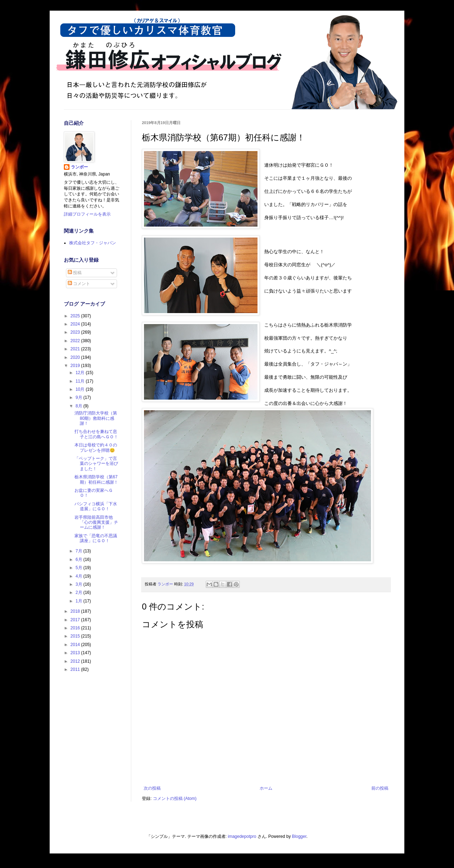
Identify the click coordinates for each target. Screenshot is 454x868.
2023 (76, 332)
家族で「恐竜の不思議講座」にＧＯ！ (96, 538)
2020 (76, 357)
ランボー (79, 167)
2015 (76, 636)
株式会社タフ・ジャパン (93, 243)
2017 (76, 620)
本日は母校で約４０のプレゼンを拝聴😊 (96, 447)
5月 (79, 568)
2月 (79, 592)
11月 (81, 381)
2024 (76, 324)
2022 (76, 341)
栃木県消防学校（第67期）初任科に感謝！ (96, 479)
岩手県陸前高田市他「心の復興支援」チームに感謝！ (96, 522)
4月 (79, 576)
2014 (76, 645)
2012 (76, 661)
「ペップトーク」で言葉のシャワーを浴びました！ (96, 464)
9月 (79, 397)
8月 (79, 406)
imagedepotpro (242, 836)
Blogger (299, 836)
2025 (76, 316)
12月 (81, 373)
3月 (79, 584)
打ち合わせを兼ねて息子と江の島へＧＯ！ (96, 434)
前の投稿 (380, 788)
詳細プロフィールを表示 (87, 214)
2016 (76, 628)
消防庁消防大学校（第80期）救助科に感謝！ (96, 418)
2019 (76, 366)
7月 (79, 551)
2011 (76, 669)
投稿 (75, 273)
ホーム (266, 788)
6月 (79, 560)
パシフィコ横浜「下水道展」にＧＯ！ (96, 506)
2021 (76, 349)
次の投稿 (152, 788)
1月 (79, 601)
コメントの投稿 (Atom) (175, 799)
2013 (76, 653)
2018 (76, 611)
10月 (81, 389)
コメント (79, 284)
